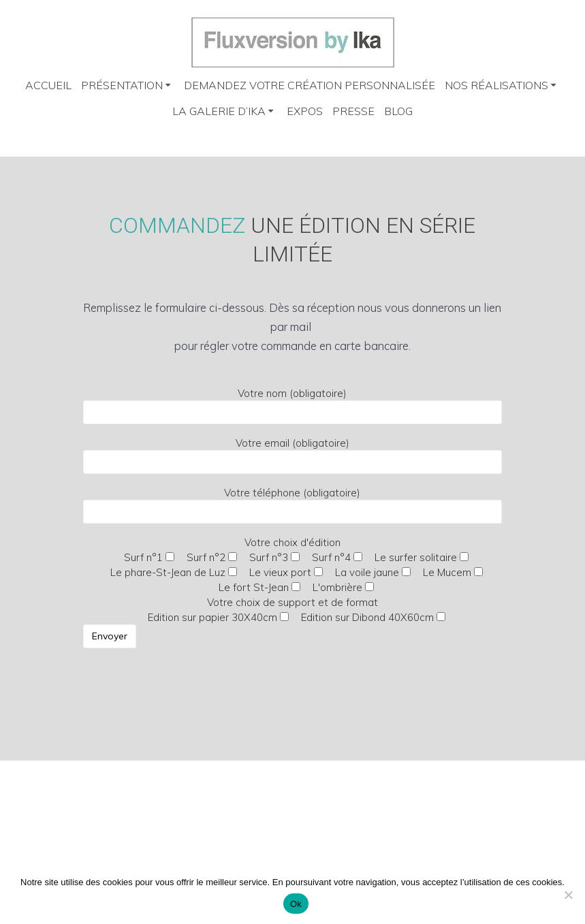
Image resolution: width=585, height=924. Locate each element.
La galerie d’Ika (219, 111)
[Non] (568, 895)
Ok (296, 904)
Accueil (48, 85)
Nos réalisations (496, 85)
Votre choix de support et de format (265, 630)
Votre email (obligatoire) (292, 455)
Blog (398, 111)
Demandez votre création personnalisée (310, 85)
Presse (353, 111)
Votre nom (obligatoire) (292, 405)
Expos (305, 111)
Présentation (122, 85)
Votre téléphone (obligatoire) (292, 505)
